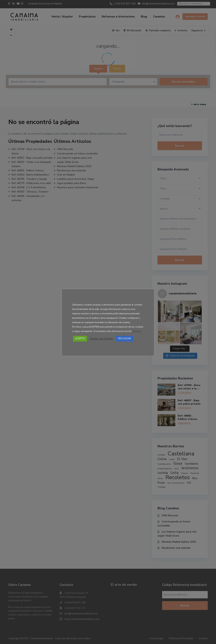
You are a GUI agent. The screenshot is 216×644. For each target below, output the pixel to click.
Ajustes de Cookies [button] (101, 339)
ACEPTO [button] (80, 339)
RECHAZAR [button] (125, 339)
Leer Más (137, 331)
